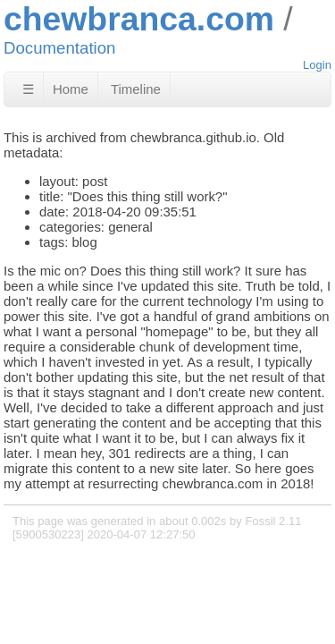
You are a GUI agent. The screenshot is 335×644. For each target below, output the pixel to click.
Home (71, 89)
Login (317, 65)
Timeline (136, 89)
